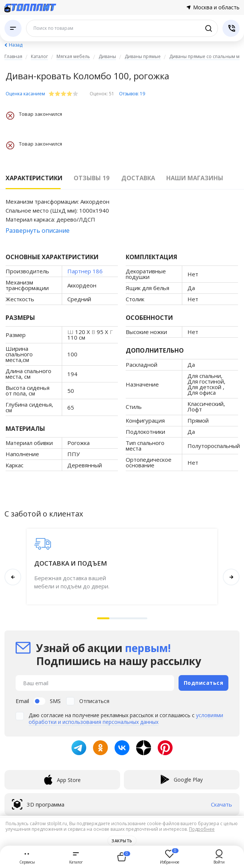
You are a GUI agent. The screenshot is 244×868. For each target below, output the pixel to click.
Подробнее (202, 829)
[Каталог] (13, 28)
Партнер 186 (85, 271)
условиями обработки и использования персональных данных (126, 718)
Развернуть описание (38, 230)
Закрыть (122, 841)
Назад (16, 45)
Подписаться (204, 683)
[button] (103, 618)
